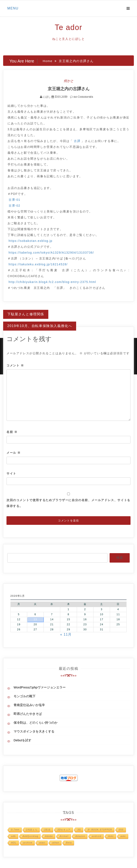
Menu (13, 8)
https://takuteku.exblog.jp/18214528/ (38, 264)
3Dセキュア (64, 830)
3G (79, 830)
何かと (69, 81)
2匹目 (47, 830)
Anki (111, 836)
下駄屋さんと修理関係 (26, 314)
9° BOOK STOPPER (100, 830)
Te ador (68, 27)
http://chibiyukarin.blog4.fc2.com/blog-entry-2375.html (52, 282)
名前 (12, 432)
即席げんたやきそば (28, 714)
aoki (123, 836)
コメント (15, 365)
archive (28, 843)
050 (121, 830)
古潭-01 (14, 200)
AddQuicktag (31, 836)
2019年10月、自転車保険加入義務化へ (40, 326)
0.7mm (15, 830)
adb (14, 836)
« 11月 (66, 634)
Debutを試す (22, 740)
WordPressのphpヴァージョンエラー (40, 687)
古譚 (77, 141)
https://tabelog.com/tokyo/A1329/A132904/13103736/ (51, 253)
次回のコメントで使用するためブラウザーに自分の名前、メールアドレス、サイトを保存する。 (68, 503)
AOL (14, 843)
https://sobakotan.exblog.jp (31, 241)
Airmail (64, 836)
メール (14, 453)
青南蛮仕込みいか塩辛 (29, 705)
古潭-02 (14, 206)
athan (56, 843)
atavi (42, 843)
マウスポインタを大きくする (34, 731)
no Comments (82, 97)
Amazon (80, 836)
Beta (69, 843)
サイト (11, 473)
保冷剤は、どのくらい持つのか (36, 723)
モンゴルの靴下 (25, 696)
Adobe (49, 836)
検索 (120, 558)
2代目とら (32, 830)
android (97, 836)
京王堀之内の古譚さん (69, 89)
